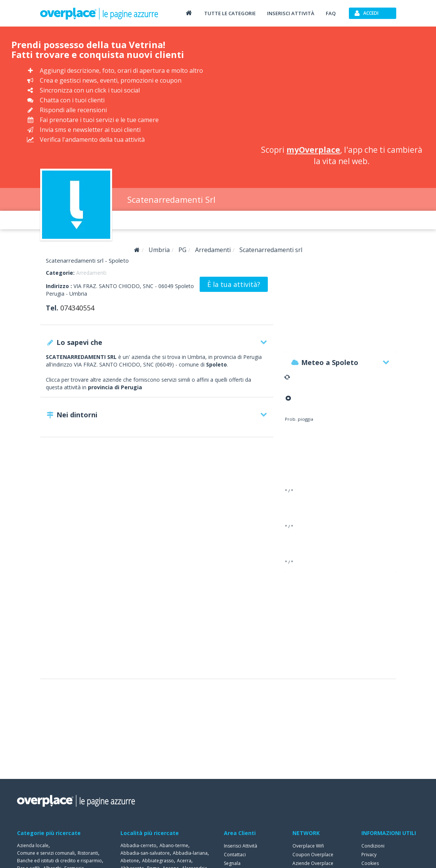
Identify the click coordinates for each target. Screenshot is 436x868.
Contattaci (235, 855)
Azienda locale (33, 845)
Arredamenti (91, 273)
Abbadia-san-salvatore (145, 853)
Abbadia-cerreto (138, 845)
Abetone (130, 861)
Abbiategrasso (158, 861)
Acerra (184, 861)
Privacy (369, 855)
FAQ (331, 13)
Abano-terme (174, 845)
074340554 (77, 308)
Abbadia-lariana (190, 853)
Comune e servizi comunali (46, 853)
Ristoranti (88, 853)
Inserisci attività (291, 13)
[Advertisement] (342, 87)
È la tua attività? (234, 284)
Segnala (232, 863)
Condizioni (373, 846)
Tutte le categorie (230, 13)
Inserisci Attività (241, 846)
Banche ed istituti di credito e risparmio (59, 861)
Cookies (370, 863)
